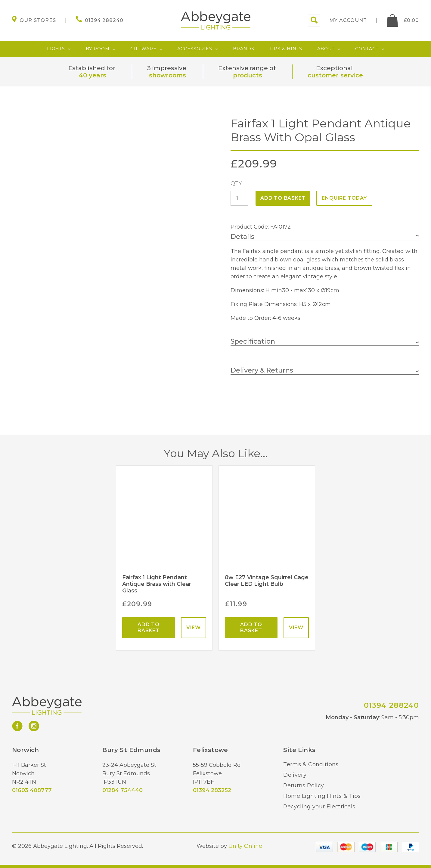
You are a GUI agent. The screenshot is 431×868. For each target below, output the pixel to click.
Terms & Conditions (311, 764)
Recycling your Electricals (319, 807)
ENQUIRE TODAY (344, 198)
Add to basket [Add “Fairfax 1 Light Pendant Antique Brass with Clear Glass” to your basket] (149, 628)
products (248, 75)
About (326, 49)
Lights (56, 49)
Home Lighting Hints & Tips (322, 796)
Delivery (295, 775)
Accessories (195, 49)
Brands (244, 49)
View (194, 628)
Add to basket (283, 198)
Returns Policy (304, 785)
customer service (335, 75)
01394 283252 (212, 790)
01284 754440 (122, 790)
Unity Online (245, 846)
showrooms (167, 75)
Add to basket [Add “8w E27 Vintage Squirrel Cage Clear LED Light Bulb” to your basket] (251, 628)
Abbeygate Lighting (216, 20)
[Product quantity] (239, 198)
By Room (98, 49)
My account (348, 20)
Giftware (143, 49)
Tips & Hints (286, 49)
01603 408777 (32, 790)
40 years (93, 75)
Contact (367, 49)
